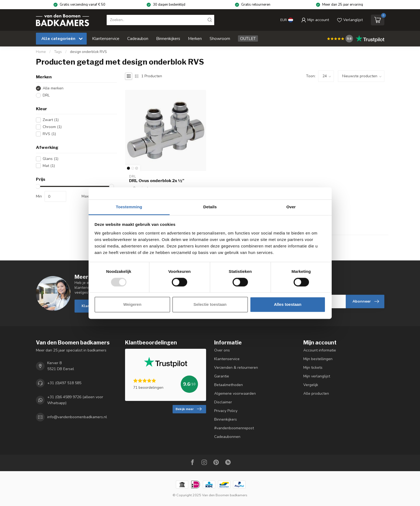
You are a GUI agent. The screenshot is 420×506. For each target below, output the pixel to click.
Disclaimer (223, 402)
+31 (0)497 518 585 (64, 383)
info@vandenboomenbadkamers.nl (77, 417)
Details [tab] (210, 207)
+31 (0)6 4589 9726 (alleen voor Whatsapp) (75, 400)
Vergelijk (311, 385)
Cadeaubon (138, 38)
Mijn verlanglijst (317, 376)
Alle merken (53, 88)
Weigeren (132, 305)
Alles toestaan (288, 305)
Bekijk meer (189, 409)
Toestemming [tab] (129, 207)
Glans (51, 159)
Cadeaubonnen (227, 437)
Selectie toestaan (210, 305)
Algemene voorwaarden (235, 393)
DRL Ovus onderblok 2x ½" (157, 181)
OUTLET (248, 38)
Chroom (52, 127)
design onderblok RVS (88, 52)
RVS (49, 134)
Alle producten (316, 393)
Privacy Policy (226, 411)
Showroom (220, 38)
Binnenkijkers (168, 38)
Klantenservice (106, 38)
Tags (58, 52)
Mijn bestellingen (318, 359)
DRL (46, 95)
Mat (49, 166)
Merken (195, 38)
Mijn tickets (313, 368)
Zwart (51, 120)
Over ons (222, 350)
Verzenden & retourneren (236, 368)
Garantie (222, 376)
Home (41, 52)
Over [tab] (291, 207)
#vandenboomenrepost (234, 428)
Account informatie (320, 350)
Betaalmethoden (229, 385)
